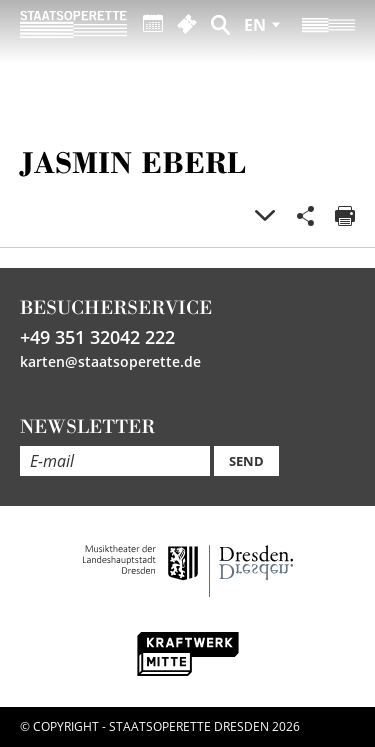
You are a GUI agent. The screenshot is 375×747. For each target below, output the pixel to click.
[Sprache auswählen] (261, 25)
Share (305, 216)
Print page (345, 216)
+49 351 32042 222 (97, 337)
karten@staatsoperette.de (110, 361)
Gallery (265, 216)
